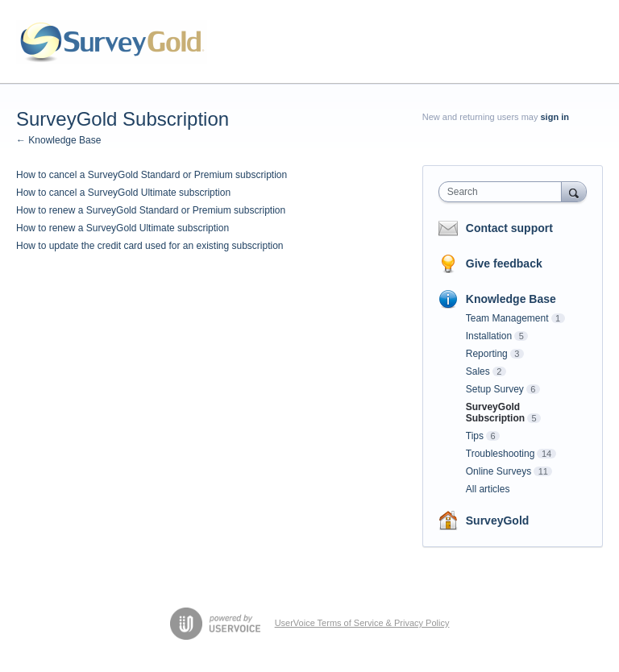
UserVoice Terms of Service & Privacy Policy (362, 623)
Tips (475, 436)
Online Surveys (499, 471)
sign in (555, 117)
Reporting (487, 354)
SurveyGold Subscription (495, 413)
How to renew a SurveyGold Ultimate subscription (123, 228)
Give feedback (504, 263)
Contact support (509, 228)
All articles (488, 489)
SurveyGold (498, 521)
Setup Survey (495, 389)
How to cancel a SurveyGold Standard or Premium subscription (152, 175)
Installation (489, 336)
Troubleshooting (501, 454)
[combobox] (504, 192)
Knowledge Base (511, 299)
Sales (478, 371)
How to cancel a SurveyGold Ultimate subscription (123, 193)
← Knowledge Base (58, 140)
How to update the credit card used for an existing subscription (150, 246)
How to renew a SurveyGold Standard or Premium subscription (151, 210)
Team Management (507, 318)
